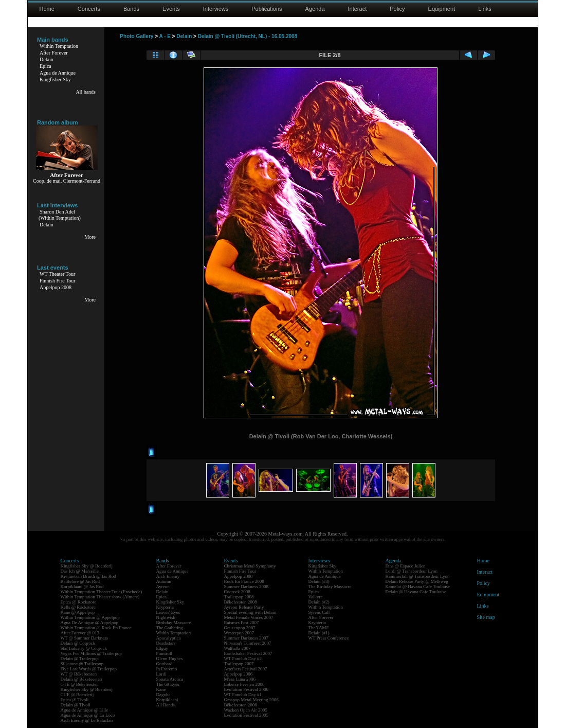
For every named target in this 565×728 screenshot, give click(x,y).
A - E (165, 36)
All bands (86, 92)
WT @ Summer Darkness (85, 638)
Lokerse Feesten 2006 (244, 684)
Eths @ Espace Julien (406, 566)
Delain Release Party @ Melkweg (417, 581)
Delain (47, 59)
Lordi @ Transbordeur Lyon (412, 571)
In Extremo (167, 669)
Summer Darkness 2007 (247, 638)
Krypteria (165, 607)
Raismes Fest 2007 (242, 623)
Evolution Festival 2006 (247, 689)
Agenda (315, 9)
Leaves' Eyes (168, 612)
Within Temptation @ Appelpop (90, 617)
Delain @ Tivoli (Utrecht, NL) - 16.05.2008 (248, 36)
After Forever (54, 53)
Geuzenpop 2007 (240, 628)
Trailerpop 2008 (239, 597)
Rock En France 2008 (244, 581)
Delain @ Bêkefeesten (81, 679)
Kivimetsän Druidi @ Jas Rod (88, 576)
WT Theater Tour (57, 274)
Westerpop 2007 (239, 633)
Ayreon (163, 587)
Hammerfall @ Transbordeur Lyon (418, 576)
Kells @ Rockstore (78, 607)
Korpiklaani (167, 700)
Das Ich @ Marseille (80, 571)
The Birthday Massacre (330, 587)
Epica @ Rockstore (79, 602)
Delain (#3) (319, 581)
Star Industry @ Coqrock (84, 648)
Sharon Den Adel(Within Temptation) (60, 215)
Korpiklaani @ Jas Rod (82, 587)
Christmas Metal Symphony (250, 566)
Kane (161, 689)
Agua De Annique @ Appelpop (90, 623)
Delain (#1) (319, 633)
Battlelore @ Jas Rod (80, 581)
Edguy (162, 648)
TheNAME (319, 628)
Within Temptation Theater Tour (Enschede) (102, 592)
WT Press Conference (329, 638)
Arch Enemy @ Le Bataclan (87, 720)
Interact (358, 9)
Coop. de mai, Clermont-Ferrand (67, 181)
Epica (45, 66)
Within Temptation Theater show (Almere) (100, 597)
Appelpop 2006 (239, 674)
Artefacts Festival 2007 (246, 669)
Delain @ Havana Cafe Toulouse (416, 592)
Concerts (89, 9)
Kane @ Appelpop (78, 612)
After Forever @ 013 (80, 633)
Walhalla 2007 (238, 648)
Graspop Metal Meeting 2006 (251, 700)
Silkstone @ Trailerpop (82, 664)
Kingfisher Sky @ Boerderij (87, 566)
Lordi (161, 674)
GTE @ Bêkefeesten (80, 684)
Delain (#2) (319, 602)
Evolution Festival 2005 (247, 715)
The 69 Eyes (168, 684)
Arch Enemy (168, 576)
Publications (267, 9)
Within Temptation (59, 46)
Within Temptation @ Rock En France (96, 628)
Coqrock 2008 (237, 592)
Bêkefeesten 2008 (241, 602)
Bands (131, 9)
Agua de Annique (58, 73)
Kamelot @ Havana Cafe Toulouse (418, 587)
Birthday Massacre (174, 623)
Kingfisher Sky (55, 79)
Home (47, 9)
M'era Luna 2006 (240, 679)
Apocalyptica (169, 638)
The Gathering (170, 628)
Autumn (164, 581)
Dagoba (163, 695)
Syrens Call (319, 612)
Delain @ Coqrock (78, 643)
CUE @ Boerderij (77, 695)
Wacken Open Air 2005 (246, 710)
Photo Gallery (136, 36)
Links (485, 9)
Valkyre (316, 597)
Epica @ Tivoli (75, 700)
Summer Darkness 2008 (247, 587)
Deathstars (166, 643)
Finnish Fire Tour (58, 281)
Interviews (216, 9)
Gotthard (165, 664)
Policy (397, 9)
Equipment (442, 9)
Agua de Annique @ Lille (85, 710)
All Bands (166, 705)
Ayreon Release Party (244, 607)
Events (171, 9)
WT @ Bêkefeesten (79, 674)
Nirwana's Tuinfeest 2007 (248, 643)
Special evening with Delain (250, 612)
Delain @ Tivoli (76, 705)
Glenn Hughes (170, 659)
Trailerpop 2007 (239, 664)
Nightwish (166, 617)
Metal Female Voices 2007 (249, 617)
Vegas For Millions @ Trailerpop (91, 653)
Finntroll (165, 653)
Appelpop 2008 (56, 287)
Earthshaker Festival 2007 (248, 653)
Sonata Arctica (170, 679)
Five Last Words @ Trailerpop (89, 669)
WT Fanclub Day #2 (243, 659)
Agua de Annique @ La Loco (88, 715)
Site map (486, 617)
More (90, 237)
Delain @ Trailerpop (80, 659)
